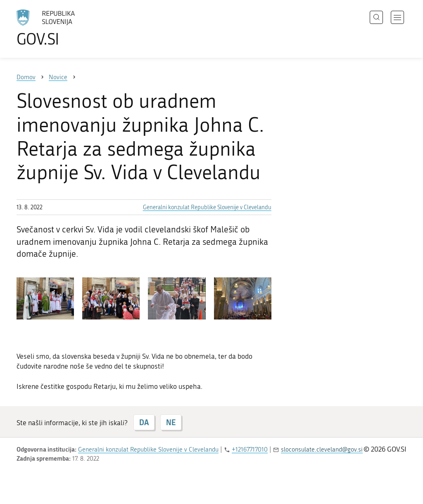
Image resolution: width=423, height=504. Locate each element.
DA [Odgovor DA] (144, 422)
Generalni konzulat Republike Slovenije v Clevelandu (207, 207)
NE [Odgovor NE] (171, 422)
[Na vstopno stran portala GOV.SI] (69, 28)
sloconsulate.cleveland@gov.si (322, 450)
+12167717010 (250, 450)
